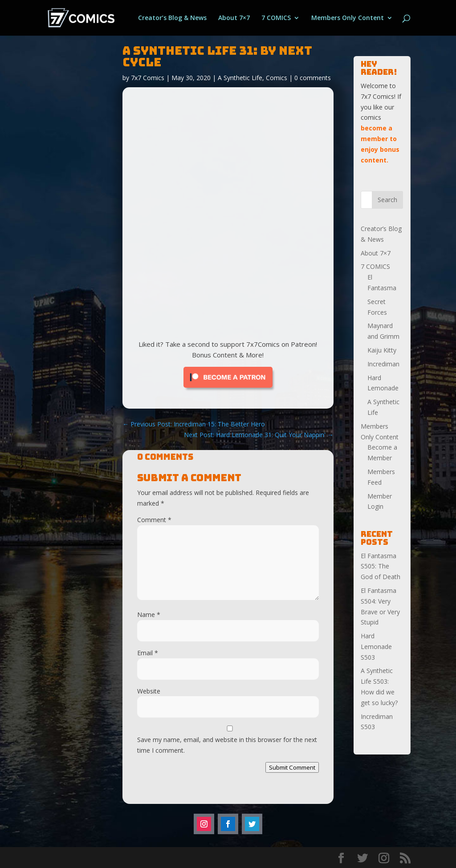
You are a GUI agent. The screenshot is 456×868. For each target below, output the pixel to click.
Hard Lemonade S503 (376, 647)
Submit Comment (292, 767)
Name (149, 614)
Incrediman (383, 364)
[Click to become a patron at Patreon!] (228, 390)
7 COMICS (276, 18)
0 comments (313, 78)
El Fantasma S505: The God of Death (381, 566)
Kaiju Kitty (382, 350)
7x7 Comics (148, 78)
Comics (277, 78)
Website (149, 691)
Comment (154, 520)
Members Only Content (348, 18)
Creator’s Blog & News (172, 18)
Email (148, 653)
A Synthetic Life (240, 78)
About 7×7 (234, 18)
